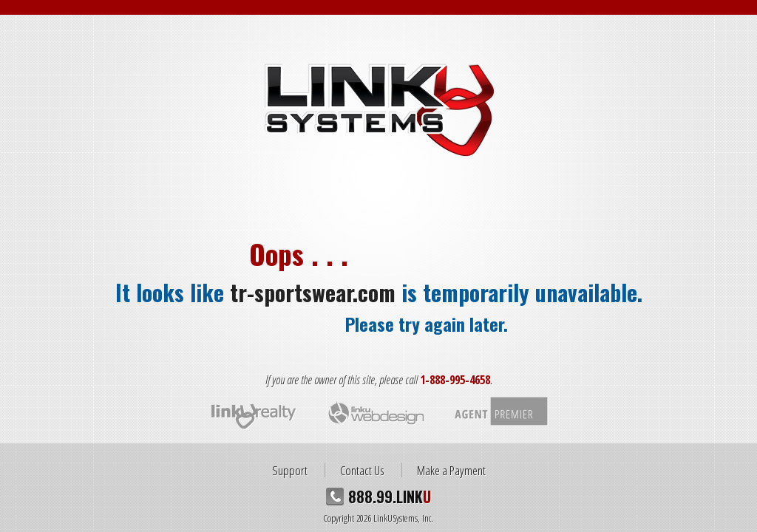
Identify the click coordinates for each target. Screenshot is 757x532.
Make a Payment (451, 470)
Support (290, 470)
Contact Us (362, 470)
